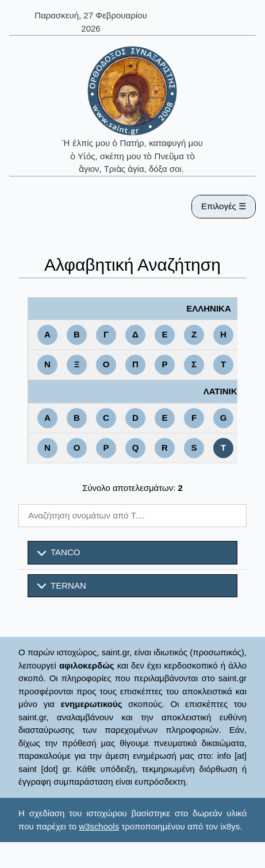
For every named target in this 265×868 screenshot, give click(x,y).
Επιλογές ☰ (224, 206)
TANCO (59, 552)
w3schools (99, 826)
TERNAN (62, 586)
